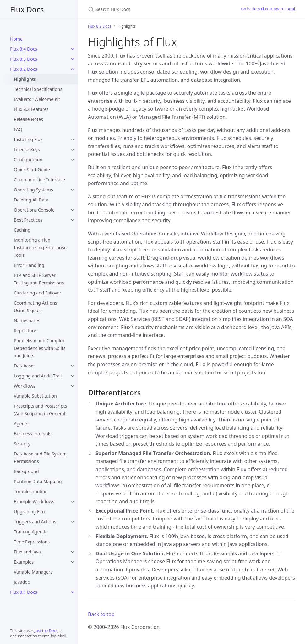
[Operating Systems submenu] (73, 190)
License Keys (27, 149)
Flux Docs (27, 9)
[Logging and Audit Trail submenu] (73, 376)
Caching (22, 230)
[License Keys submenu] (73, 150)
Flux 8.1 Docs (24, 592)
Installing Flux (28, 139)
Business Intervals (33, 434)
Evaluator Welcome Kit (37, 99)
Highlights (25, 79)
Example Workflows (34, 501)
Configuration (28, 160)
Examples (24, 562)
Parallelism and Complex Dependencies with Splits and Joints (40, 348)
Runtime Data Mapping (38, 481)
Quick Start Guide (32, 170)
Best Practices (28, 220)
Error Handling (29, 265)
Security (22, 444)
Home (16, 39)
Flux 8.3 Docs (24, 59)
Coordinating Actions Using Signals (35, 307)
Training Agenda (31, 532)
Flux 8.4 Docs (24, 49)
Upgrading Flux (30, 512)
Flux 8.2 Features (31, 109)
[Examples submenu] (73, 562)
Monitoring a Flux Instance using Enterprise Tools (40, 248)
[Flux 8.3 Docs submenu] (73, 59)
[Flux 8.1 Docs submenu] (73, 592)
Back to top (101, 614)
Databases (25, 366)
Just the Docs (46, 631)
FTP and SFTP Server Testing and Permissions (39, 279)
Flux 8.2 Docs (24, 69)
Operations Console (34, 210)
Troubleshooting (31, 491)
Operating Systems (33, 190)
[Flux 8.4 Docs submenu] (73, 49)
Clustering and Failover (38, 293)
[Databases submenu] (73, 366)
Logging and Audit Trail (38, 376)
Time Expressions (32, 542)
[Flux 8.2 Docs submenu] (73, 69)
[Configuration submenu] (73, 160)
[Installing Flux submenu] (73, 140)
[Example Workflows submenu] (73, 502)
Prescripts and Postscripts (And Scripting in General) (40, 410)
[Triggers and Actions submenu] (73, 522)
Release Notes (28, 119)
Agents (21, 424)
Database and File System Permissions (40, 457)
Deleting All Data (31, 200)
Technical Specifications (38, 89)
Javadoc (22, 582)
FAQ (18, 129)
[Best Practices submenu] (73, 220)
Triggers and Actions (35, 522)
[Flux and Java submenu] (73, 552)
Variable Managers (33, 572)
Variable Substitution (35, 396)
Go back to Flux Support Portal (268, 9)
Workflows (25, 386)
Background (26, 471)
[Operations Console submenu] (73, 210)
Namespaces (27, 320)
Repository (25, 330)
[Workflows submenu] (73, 386)
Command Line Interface (39, 180)
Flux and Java (27, 552)
